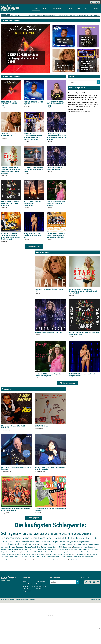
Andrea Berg (72, 97)
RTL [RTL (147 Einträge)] (33, 554)
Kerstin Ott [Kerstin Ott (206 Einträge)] (32, 549)
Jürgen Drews (73, 95)
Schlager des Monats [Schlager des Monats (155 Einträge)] (79, 552)
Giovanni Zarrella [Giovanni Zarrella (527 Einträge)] (21, 541)
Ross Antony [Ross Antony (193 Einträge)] (52, 549)
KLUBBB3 (80, 107)
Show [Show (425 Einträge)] (50, 541)
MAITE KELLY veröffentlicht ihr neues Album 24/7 (63, 65)
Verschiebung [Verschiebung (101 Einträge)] (50, 559)
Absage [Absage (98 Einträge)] (56, 559)
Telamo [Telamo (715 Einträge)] (57, 538)
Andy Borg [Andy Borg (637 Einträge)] (86, 538)
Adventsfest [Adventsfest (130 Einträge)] (93, 554)
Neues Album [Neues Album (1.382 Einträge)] (49, 534)
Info (87, 8)
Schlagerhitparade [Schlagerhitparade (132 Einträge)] (84, 554)
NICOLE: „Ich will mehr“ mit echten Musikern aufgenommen (32, 203)
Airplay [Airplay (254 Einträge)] (49, 547)
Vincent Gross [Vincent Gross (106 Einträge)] (12, 559)
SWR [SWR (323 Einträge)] (49, 544)
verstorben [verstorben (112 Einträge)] (63, 557)
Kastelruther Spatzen (75, 93)
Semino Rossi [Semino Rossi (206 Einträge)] (23, 549)
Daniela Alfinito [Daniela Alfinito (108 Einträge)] (77, 557)
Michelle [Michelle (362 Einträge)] (19, 544)
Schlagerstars (58, 8)
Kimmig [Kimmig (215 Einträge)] (4, 549)
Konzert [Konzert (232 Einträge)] (91, 547)
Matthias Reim (88, 107)
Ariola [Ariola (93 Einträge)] (67, 559)
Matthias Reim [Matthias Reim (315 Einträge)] (68, 544)
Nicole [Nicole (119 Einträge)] (38, 557)
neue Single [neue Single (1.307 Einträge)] (66, 534)
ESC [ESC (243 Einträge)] (60, 547)
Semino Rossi (78, 109)
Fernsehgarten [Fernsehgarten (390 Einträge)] (69, 541)
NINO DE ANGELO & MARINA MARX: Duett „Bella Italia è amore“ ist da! (10, 203)
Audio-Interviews (41, 586)
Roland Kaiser (76, 102)
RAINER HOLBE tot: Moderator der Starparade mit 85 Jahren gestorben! (15, 510)
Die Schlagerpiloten (88, 102)
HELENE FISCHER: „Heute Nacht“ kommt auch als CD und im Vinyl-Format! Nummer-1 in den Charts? (56, 137)
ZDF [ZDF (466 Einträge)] (32, 541)
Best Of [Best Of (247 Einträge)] (55, 547)
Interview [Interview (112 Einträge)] (69, 557)
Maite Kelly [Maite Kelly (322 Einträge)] (56, 544)
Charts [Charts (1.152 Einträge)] (77, 534)
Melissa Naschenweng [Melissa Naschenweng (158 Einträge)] (58, 552)
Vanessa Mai (80, 100)
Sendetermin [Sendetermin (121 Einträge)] (32, 557)
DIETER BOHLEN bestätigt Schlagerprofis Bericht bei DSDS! (23, 58)
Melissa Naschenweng (89, 93)
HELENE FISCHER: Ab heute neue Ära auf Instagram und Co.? (33, 235)
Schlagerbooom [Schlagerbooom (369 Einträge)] (8, 544)
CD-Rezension (40, 581)
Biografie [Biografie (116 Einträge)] (48, 557)
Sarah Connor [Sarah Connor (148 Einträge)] (19, 554)
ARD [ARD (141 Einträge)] (42, 554)
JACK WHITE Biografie (42, 426)
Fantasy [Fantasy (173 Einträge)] (18, 552)
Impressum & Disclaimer (8, 600)
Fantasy (90, 104)
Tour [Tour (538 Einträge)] (10, 541)
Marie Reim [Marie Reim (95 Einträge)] (62, 559)
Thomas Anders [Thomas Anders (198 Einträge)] (42, 549)
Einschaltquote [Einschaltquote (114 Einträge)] (55, 557)
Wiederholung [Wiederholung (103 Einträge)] (30, 559)
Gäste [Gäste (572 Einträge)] (94, 538)
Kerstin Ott (72, 100)
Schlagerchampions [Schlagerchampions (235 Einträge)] (80, 547)
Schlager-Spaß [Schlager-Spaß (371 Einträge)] (83, 541)
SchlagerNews (27, 584)
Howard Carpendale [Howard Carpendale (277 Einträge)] (17, 547)
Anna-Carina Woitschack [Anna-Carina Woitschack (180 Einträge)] (70, 549)
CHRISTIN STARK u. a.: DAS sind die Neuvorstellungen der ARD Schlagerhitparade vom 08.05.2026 (10, 170)
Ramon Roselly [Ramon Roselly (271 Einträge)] (31, 547)
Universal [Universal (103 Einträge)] (37, 559)
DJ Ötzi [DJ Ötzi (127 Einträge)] (16, 557)
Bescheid (87, 112)
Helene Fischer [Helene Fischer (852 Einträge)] (29, 538)
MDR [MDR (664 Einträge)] (64, 538)
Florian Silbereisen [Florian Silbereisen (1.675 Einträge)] (29, 534)
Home (36, 8)
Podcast (78, 8)
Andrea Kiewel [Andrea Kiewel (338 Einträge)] (41, 544)
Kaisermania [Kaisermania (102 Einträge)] (43, 559)
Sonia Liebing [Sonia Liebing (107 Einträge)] (85, 557)
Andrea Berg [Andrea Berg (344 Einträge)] (29, 544)
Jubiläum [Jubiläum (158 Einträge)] (69, 552)
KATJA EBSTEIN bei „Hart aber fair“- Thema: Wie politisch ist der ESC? (33, 170)
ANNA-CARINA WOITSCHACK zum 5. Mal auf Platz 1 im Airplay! (56, 104)
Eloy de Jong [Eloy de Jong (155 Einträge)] (91, 552)
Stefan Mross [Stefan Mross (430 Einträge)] (40, 541)
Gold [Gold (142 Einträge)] (39, 554)
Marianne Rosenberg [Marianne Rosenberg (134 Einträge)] (66, 554)
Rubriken (45, 8)
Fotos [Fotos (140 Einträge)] (46, 554)
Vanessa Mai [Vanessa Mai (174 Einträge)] (11, 552)
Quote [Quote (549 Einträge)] (4, 541)
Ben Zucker (89, 100)
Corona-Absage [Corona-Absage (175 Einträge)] (93, 549)
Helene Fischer (82, 97)
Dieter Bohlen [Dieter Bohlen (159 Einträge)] (45, 552)
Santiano (77, 104)
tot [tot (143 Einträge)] (36, 554)
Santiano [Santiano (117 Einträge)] (43, 557)
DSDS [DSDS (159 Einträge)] (38, 552)
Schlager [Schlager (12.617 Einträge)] (9, 533)
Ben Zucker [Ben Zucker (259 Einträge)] (42, 547)
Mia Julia (84, 104)
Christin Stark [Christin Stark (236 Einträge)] (67, 547)
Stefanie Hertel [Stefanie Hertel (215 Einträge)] (13, 549)
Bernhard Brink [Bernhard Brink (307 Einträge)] (81, 544)
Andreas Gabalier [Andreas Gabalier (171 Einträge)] (27, 552)
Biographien (27, 591)
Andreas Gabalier (93, 97)
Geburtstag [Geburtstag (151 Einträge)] (10, 554)
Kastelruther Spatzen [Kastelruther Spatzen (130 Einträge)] (7, 557)
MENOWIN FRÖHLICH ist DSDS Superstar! (53, 15)
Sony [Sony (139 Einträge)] (58, 554)
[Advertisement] (51, 615)
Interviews (26, 588)
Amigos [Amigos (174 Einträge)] (3, 552)
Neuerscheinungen (29, 586)
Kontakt (96, 8)
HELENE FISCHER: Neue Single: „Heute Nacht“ (54, 169)
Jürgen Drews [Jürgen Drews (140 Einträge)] (52, 554)
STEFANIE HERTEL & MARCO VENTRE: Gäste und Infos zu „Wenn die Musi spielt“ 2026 (56, 235)
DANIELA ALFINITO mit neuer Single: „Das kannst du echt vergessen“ (56, 203)
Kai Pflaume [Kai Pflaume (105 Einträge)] (22, 559)
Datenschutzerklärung (23, 600)
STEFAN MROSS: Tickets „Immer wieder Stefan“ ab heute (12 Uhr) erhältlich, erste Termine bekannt (11, 236)
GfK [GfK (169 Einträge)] (35, 552)
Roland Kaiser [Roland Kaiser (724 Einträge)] (45, 538)
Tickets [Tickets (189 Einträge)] (59, 549)
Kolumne (39, 584)
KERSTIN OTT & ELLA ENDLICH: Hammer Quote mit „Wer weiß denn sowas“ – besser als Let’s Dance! (87, 65)
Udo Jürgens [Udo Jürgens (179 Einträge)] (83, 549)
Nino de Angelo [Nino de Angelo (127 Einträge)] (23, 557)
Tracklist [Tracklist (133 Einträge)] (75, 554)
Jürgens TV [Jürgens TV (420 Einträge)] (58, 541)
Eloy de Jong (93, 95)
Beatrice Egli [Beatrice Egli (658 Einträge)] (74, 538)
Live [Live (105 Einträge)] (18, 559)
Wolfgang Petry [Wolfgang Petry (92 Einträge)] (73, 559)
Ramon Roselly (83, 95)
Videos (70, 8)
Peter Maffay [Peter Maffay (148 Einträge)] (27, 554)
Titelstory (26, 581)
